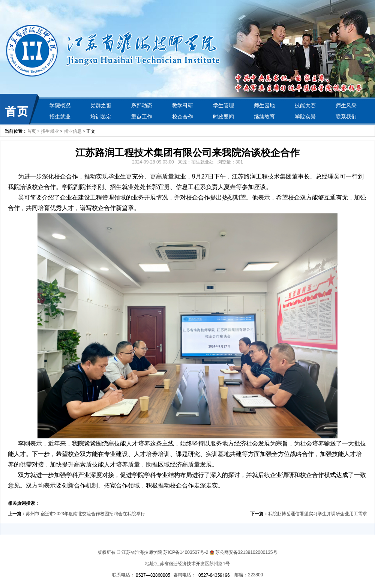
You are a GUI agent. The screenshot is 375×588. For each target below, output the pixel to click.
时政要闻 (223, 117)
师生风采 (346, 105)
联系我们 (346, 117)
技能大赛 (305, 105)
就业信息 (73, 131)
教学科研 (183, 105)
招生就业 (60, 117)
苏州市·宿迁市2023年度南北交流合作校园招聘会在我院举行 (85, 514)
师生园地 (264, 105)
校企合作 (183, 117)
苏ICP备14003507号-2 (186, 552)
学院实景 (305, 117)
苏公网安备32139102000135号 (246, 552)
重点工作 (142, 117)
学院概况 (60, 105)
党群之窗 (101, 105)
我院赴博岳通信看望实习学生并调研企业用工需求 (318, 514)
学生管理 (223, 105)
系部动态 (142, 105)
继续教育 (264, 117)
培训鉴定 (101, 117)
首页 (31, 131)
